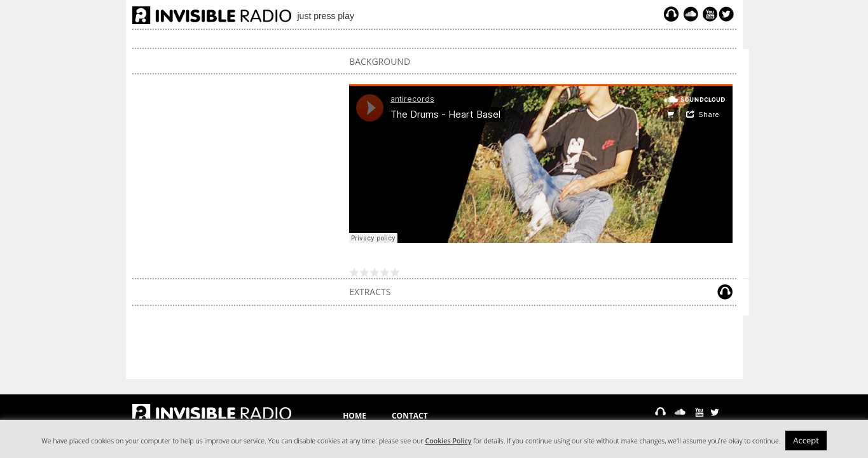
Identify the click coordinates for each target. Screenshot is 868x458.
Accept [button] (806, 440)
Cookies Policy (449, 441)
